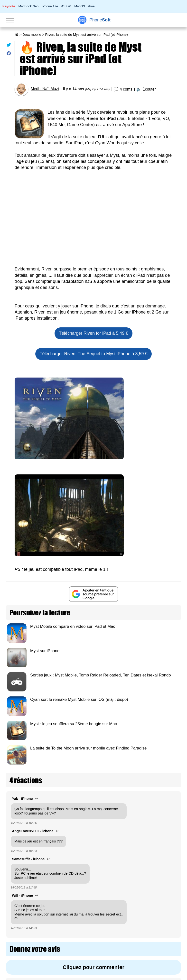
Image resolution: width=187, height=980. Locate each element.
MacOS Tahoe (84, 6)
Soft (99, 20)
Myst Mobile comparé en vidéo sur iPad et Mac (73, 626)
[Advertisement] (93, 225)
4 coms (126, 89)
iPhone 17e (50, 6)
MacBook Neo (28, 6)
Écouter (149, 89)
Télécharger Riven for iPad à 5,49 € (93, 333)
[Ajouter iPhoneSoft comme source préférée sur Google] (93, 594)
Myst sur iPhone (45, 651)
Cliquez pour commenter (93, 967)
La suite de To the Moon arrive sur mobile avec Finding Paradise (88, 748)
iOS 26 (66, 6)
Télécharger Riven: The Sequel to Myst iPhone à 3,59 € (94, 354)
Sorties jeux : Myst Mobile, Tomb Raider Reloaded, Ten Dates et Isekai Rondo (101, 675)
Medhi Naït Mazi (45, 89)
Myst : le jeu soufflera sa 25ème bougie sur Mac (74, 724)
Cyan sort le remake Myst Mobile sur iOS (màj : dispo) (79, 699)
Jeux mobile (32, 35)
